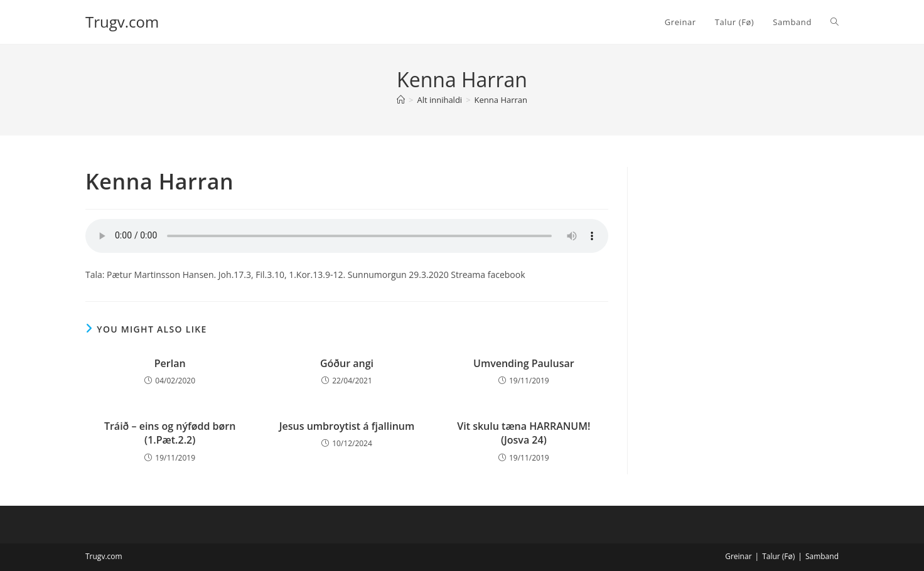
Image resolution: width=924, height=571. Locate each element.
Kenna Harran (501, 100)
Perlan (170, 363)
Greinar (738, 556)
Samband (822, 556)
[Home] (401, 100)
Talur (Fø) (778, 556)
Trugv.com (122, 22)
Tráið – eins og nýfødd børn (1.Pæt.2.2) (170, 433)
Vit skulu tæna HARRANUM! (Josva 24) (524, 433)
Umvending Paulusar (524, 363)
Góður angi (347, 363)
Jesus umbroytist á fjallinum (347, 426)
